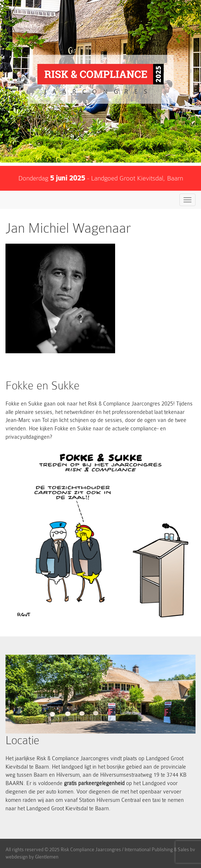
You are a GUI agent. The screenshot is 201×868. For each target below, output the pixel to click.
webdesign (17, 857)
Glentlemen (47, 857)
